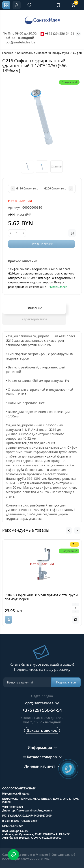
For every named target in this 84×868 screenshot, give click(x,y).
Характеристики (34, 319)
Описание (34, 308)
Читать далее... (59, 287)
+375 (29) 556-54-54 (57, 34)
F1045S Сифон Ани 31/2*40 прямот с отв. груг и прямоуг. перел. (41, 597)
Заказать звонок (42, 730)
